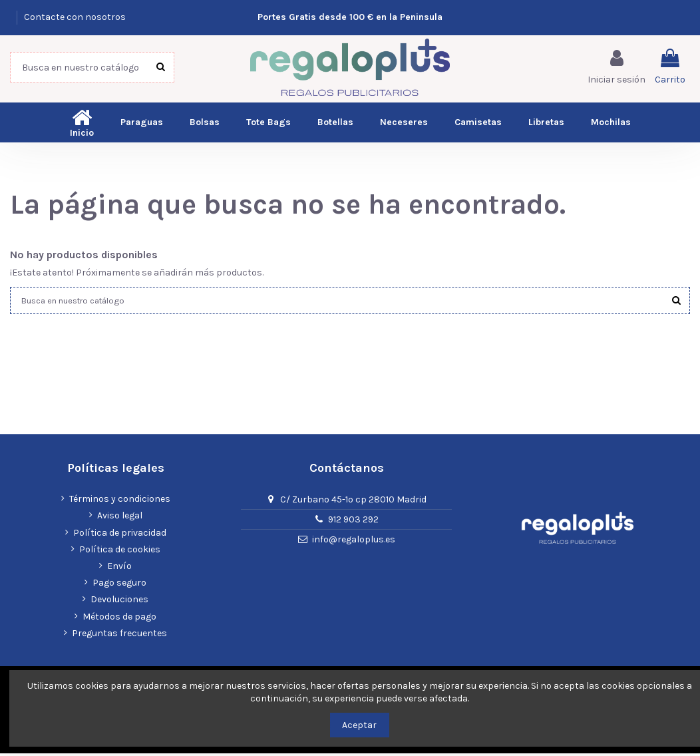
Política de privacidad (120, 535)
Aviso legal (120, 518)
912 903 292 (353, 522)
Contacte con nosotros (75, 17)
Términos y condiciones (120, 501)
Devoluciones (119, 602)
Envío (119, 569)
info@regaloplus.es (354, 542)
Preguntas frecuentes (119, 636)
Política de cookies (120, 552)
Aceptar (359, 725)
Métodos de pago (119, 619)
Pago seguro (119, 585)
